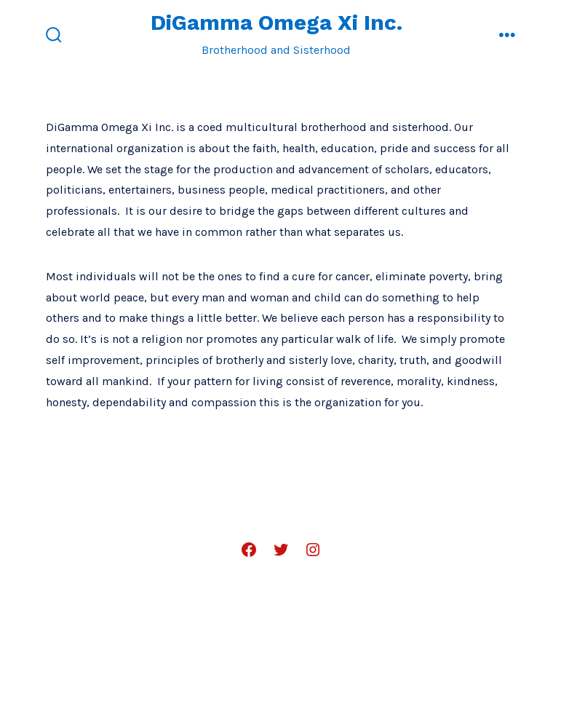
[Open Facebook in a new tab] (249, 550)
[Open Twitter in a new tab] (281, 550)
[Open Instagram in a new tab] (313, 550)
